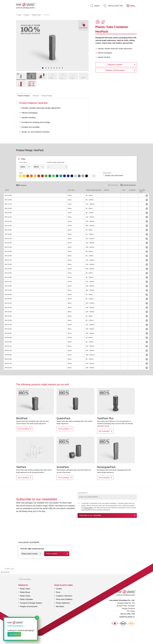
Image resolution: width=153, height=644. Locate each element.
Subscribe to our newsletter (90, 515)
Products (26, 15)
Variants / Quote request (115, 70)
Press (58, 591)
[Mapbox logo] (5, 571)
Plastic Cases (25, 595)
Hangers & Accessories (29, 605)
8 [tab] (62, 68)
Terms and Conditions (64, 598)
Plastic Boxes (25, 591)
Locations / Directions (64, 595)
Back (19, 15)
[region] (76, 548)
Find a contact (52, 553)
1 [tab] (43, 68)
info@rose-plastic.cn (127, 617)
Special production (130, 185)
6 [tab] (57, 68)
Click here (13, 634)
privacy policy (88, 508)
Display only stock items (113, 175)
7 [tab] (60, 68)
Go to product (23, 429)
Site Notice (60, 605)
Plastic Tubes (36, 15)
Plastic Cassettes (26, 598)
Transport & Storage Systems (31, 602)
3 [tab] (49, 68)
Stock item (114, 185)
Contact (59, 587)
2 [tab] (46, 68)
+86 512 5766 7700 (113, 6)
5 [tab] (54, 68)
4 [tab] (51, 68)
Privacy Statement (63, 602)
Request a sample (115, 65)
